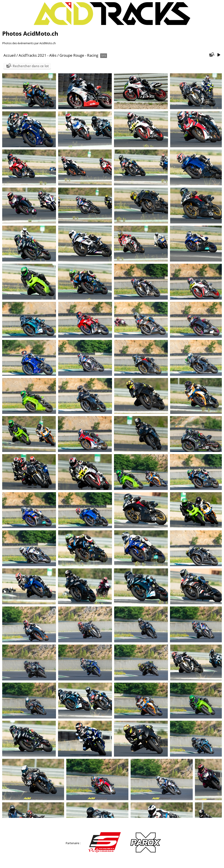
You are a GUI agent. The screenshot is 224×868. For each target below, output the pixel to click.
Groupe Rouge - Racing (79, 55)
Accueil (10, 55)
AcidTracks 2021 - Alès (38, 55)
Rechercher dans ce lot (31, 66)
